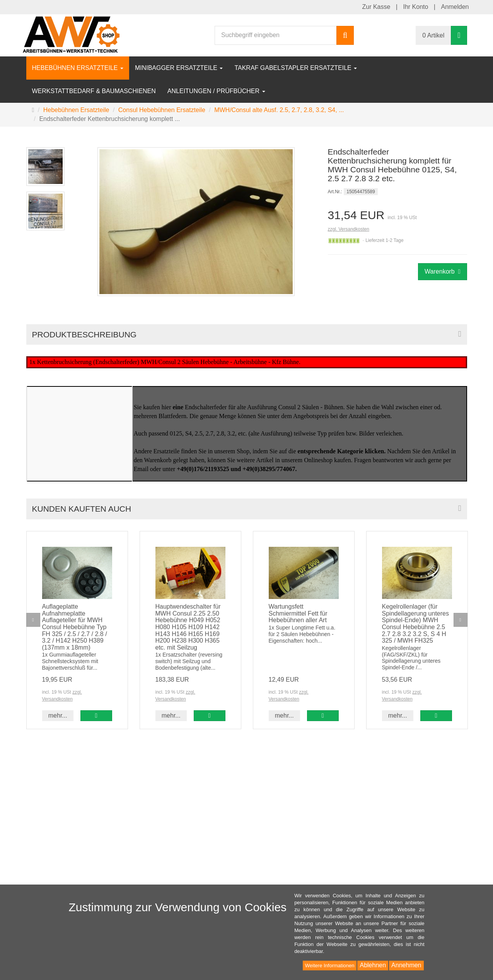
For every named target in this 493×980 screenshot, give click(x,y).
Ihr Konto (415, 7)
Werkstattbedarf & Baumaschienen (94, 91)
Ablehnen (373, 965)
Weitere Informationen (330, 966)
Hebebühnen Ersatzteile (78, 68)
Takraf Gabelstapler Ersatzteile (296, 68)
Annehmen (406, 965)
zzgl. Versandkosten (349, 229)
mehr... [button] (58, 715)
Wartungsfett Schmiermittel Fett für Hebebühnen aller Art (298, 613)
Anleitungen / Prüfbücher (216, 91)
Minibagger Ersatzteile (179, 68)
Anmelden (455, 7)
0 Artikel (433, 35)
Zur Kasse (376, 7)
